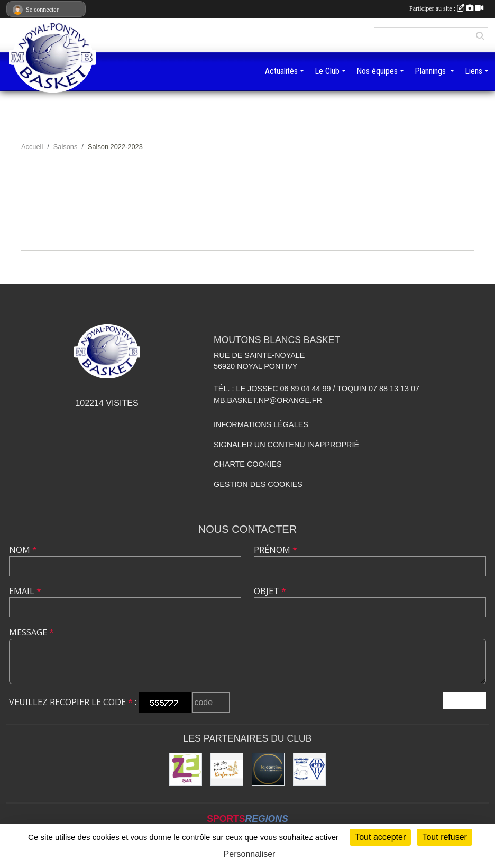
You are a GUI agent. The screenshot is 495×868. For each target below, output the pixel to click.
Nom (23, 550)
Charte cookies (247, 464)
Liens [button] (474, 71)
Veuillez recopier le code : (73, 702)
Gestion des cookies (258, 484)
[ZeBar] (186, 769)
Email (25, 591)
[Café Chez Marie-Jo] (227, 769)
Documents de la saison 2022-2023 (248, 233)
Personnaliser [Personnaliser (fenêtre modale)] (250, 854)
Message (31, 632)
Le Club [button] (327, 71)
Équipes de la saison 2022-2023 (247, 267)
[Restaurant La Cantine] (268, 769)
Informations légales (261, 424)
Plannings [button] (431, 71)
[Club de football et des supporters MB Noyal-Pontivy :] (309, 769)
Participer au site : (446, 8)
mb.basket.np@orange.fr (268, 400)
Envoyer (464, 701)
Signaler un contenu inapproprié (286, 445)
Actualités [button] (281, 71)
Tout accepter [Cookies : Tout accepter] (380, 837)
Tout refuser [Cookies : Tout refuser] (444, 837)
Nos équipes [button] (377, 71)
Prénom (276, 550)
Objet (270, 591)
